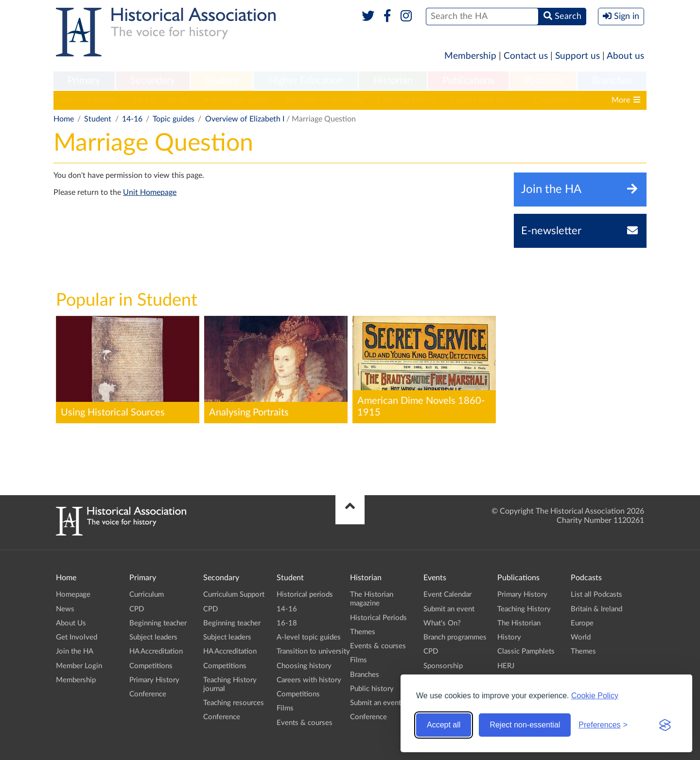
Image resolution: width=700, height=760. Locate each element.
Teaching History (524, 609)
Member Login (79, 666)
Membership (470, 56)
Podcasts (543, 81)
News (65, 609)
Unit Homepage (150, 192)
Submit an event (376, 703)
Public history (372, 689)
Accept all (444, 725)
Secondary (153, 81)
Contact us (526, 56)
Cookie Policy (595, 696)
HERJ (506, 666)
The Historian (519, 623)
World (581, 637)
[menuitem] (84, 81)
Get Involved (77, 637)
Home (64, 119)
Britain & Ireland (596, 609)
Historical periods (88, 100)
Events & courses (305, 723)
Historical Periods (378, 618)
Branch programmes (455, 637)
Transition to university (324, 100)
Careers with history (485, 100)
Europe (582, 623)
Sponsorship (443, 666)
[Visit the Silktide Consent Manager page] (665, 725)
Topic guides (174, 119)
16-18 (178, 100)
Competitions (557, 100)
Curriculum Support (234, 595)
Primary (84, 81)
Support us (577, 56)
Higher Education (306, 81)
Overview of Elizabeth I (245, 119)
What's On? (442, 623)
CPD (137, 609)
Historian (393, 81)
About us (625, 56)
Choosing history (407, 100)
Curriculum (147, 595)
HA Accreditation (156, 651)
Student (221, 81)
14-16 (143, 100)
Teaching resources (234, 703)
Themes (363, 632)
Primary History (154, 680)
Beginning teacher (158, 623)
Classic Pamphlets (526, 651)
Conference (148, 694)
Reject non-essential (525, 725)
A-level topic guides (237, 100)
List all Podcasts (596, 595)
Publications (468, 81)
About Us (71, 623)
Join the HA (75, 651)
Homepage (73, 595)
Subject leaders (153, 637)
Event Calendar (447, 595)
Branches (612, 81)
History (509, 637)
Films (285, 708)
